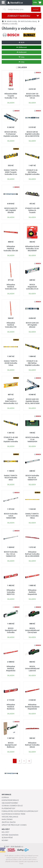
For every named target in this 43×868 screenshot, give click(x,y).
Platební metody (8, 808)
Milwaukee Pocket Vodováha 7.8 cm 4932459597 (32, 249)
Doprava (5, 797)
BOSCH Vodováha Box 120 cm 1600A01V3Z (11, 554)
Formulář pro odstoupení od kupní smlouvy (20, 811)
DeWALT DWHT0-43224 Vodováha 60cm (11, 478)
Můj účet (5, 832)
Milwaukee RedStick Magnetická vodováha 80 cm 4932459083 (11, 671)
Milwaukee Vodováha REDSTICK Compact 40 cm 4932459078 (11, 594)
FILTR (21, 42)
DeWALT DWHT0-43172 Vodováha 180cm (32, 516)
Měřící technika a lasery (29, 21)
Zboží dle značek (9, 822)
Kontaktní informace (10, 800)
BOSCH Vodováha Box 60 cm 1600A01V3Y (32, 478)
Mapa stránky (7, 819)
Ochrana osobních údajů (12, 806)
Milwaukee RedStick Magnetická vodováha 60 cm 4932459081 (32, 594)
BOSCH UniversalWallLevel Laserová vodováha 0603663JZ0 (32, 671)
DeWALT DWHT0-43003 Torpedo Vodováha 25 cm (11, 172)
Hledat (36, 9)
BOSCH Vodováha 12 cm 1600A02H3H (32, 439)
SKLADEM (22, 67)
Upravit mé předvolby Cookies (14, 825)
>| (29, 761)
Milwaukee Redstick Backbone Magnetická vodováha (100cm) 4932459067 (32, 709)
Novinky (5, 840)
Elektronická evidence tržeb (13, 814)
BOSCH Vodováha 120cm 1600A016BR (11, 516)
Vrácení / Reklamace (10, 817)
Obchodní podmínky (10, 803)
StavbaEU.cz (19, 847)
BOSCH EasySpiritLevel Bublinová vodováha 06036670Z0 (11, 747)
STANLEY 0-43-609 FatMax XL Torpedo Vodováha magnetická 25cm (32, 212)
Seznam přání (7, 838)
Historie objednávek (10, 835)
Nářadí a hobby (12, 21)
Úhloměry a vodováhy (10, 24)
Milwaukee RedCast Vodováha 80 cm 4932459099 (32, 554)
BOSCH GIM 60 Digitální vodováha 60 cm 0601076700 (32, 134)
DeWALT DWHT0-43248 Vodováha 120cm (11, 363)
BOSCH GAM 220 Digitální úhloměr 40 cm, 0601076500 (32, 401)
